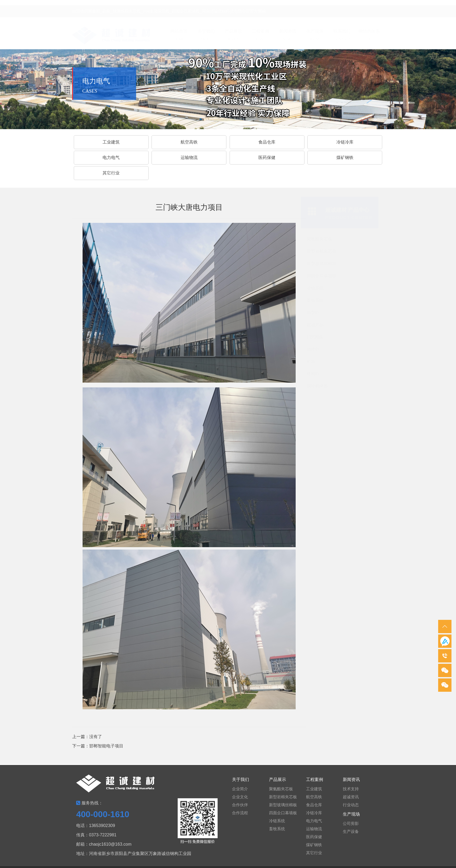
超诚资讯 (351, 800)
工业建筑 (111, 142)
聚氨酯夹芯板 (321, 239)
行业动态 (351, 808)
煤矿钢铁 (345, 157)
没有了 (96, 737)
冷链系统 (316, 288)
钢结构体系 (319, 386)
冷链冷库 (345, 142)
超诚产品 (316, 325)
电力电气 (111, 157)
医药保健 (267, 157)
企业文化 (240, 800)
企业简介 (240, 792)
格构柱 (314, 374)
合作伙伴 (240, 808)
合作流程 (240, 816)
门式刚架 (316, 337)
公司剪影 (351, 827)
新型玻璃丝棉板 (323, 263)
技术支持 (351, 792)
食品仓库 (314, 808)
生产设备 (351, 835)
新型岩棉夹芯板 (323, 251)
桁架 (312, 361)
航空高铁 (189, 142)
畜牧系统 (316, 300)
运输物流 (189, 157)
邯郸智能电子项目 (106, 746)
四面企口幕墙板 (323, 276)
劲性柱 (314, 349)
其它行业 (111, 173)
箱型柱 (314, 312)
